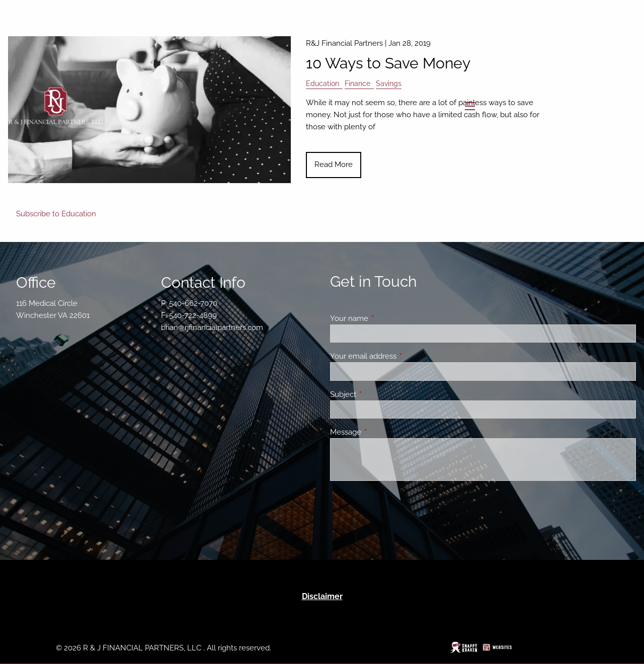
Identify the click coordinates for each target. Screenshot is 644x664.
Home (618, 27)
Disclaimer (322, 596)
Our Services (607, 117)
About (509, 49)
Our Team (575, 72)
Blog (620, 162)
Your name (386, 318)
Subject (380, 394)
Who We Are (521, 72)
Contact (615, 185)
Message (382, 432)
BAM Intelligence (567, 162)
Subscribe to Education (56, 214)
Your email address (400, 356)
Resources (556, 140)
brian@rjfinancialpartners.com (212, 327)
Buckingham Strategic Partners (552, 95)
